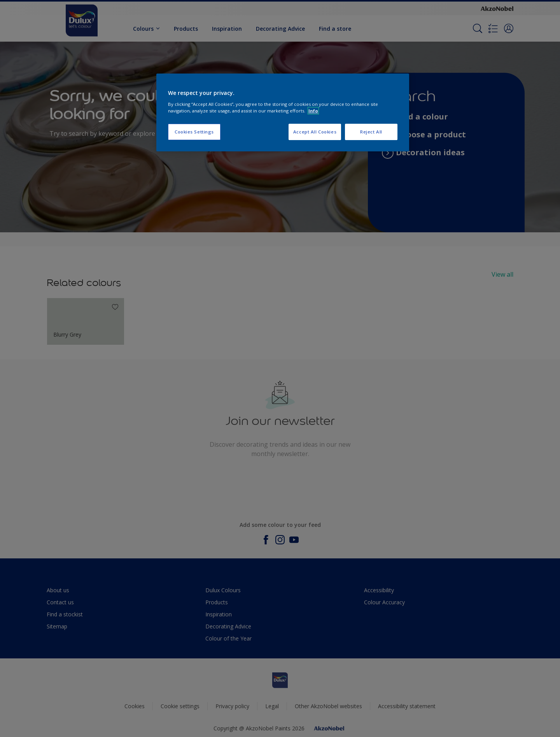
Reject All (371, 132)
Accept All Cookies (315, 132)
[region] (283, 112)
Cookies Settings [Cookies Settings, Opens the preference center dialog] (194, 132)
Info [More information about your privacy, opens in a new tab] (313, 111)
